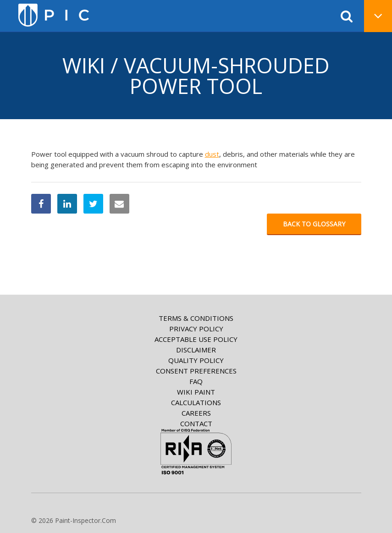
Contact (196, 423)
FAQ (196, 381)
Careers (196, 413)
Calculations (196, 402)
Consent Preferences (196, 371)
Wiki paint (196, 392)
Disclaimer (196, 350)
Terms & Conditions (196, 318)
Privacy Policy (196, 329)
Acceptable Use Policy (196, 339)
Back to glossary (314, 224)
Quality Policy (196, 360)
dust (212, 154)
